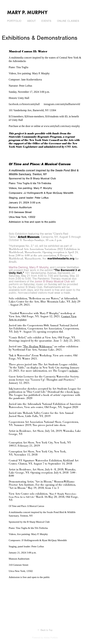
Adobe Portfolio (51, 638)
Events (46, 21)
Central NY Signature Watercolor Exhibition (35, 460)
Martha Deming (18, 267)
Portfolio (14, 21)
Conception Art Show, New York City (31, 442)
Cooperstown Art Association (45, 328)
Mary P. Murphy (27, 12)
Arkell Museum (29, 237)
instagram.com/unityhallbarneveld (62, 104)
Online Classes (68, 21)
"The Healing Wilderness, (38, 346)
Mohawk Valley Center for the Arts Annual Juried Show (41, 414)
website (74, 371)
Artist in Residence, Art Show (26, 431)
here (76, 392)
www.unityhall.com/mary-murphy (62, 126)
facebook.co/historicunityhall (24, 104)
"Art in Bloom (43, 482)
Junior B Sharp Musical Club (52, 282)
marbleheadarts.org (61, 259)
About (31, 21)
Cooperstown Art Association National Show (35, 422)
